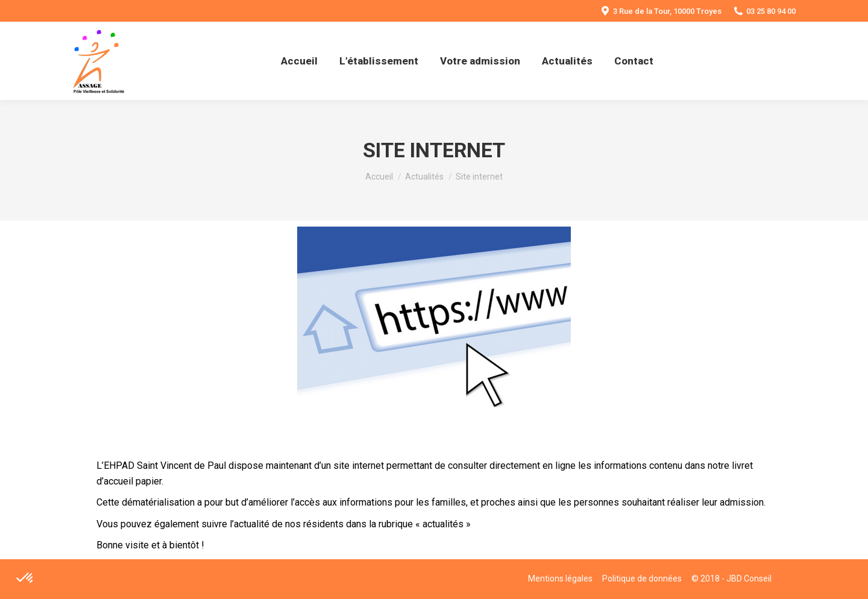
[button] (25, 579)
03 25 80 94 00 (765, 11)
